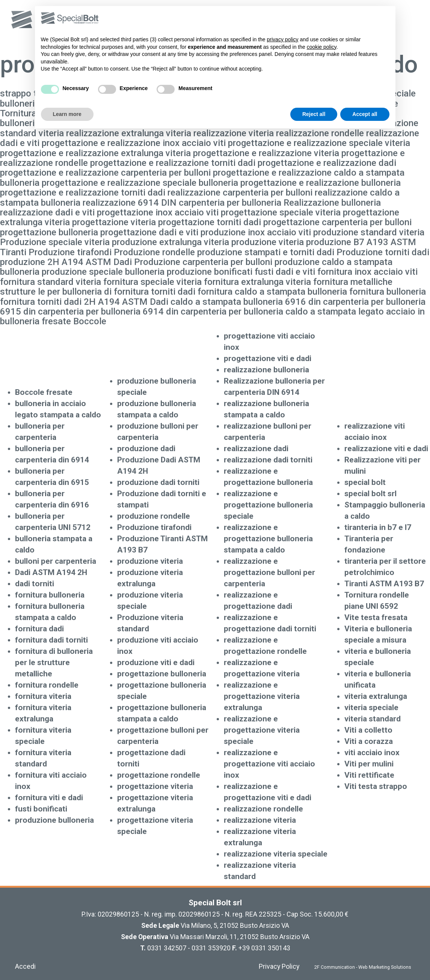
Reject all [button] (314, 114)
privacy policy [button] (283, 39)
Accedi (25, 966)
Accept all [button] (365, 114)
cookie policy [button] (322, 47)
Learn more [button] (67, 114)
